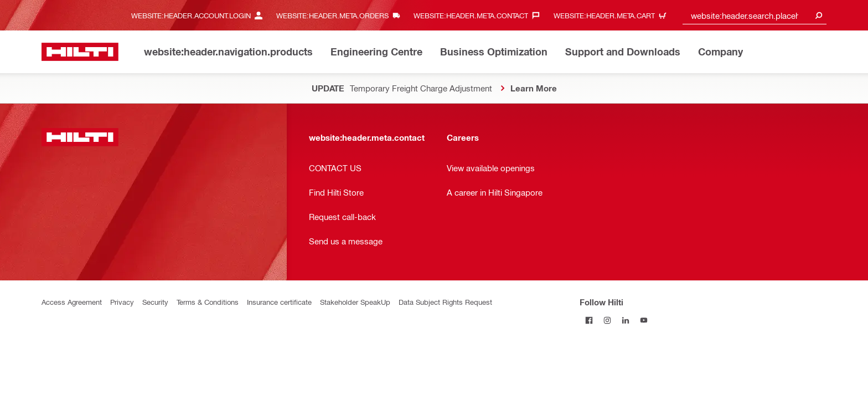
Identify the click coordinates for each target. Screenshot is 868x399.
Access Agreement (72, 302)
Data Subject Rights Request (445, 302)
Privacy (122, 302)
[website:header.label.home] (80, 52)
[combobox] (755, 15)
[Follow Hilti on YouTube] (644, 320)
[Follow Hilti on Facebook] (589, 320)
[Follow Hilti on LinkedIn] (625, 320)
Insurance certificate (279, 302)
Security (155, 302)
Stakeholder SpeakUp (355, 302)
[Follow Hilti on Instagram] (607, 320)
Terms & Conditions (208, 302)
